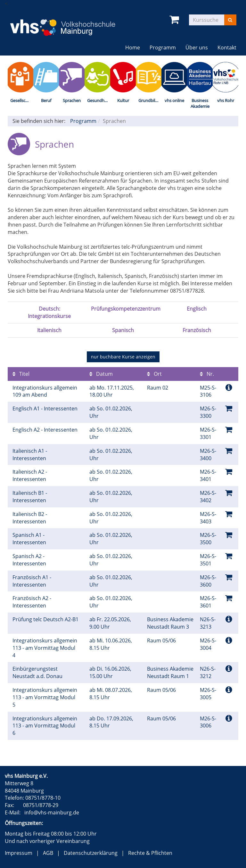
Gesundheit (98, 100)
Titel (21, 374)
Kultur (123, 100)
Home (133, 47)
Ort (154, 374)
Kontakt (227, 47)
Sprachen (72, 100)
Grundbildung (150, 100)
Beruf (46, 100)
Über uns (197, 47)
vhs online (174, 100)
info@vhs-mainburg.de (52, 812)
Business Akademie (200, 103)
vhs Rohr (226, 100)
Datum (101, 374)
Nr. (207, 374)
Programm (163, 47)
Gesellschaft (22, 100)
